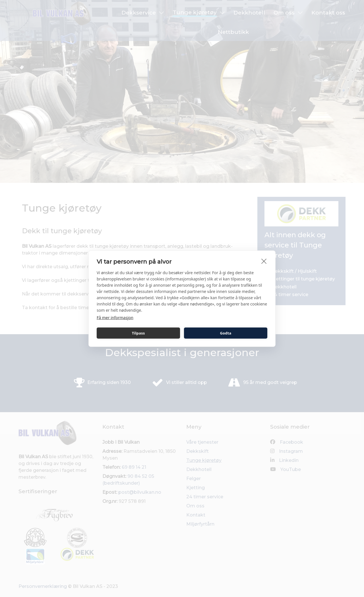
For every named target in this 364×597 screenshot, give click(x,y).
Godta (226, 333)
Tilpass (138, 333)
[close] (264, 261)
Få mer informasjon (115, 317)
